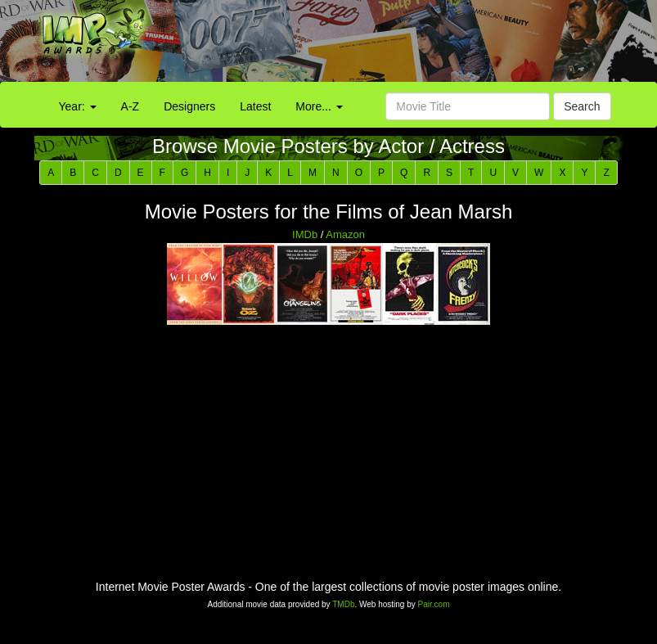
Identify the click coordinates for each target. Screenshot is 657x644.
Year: (78, 106)
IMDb (305, 234)
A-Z (130, 106)
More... (319, 106)
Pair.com (434, 604)
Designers (189, 106)
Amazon (345, 234)
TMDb (343, 604)
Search (582, 106)
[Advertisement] (411, 45)
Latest (255, 106)
